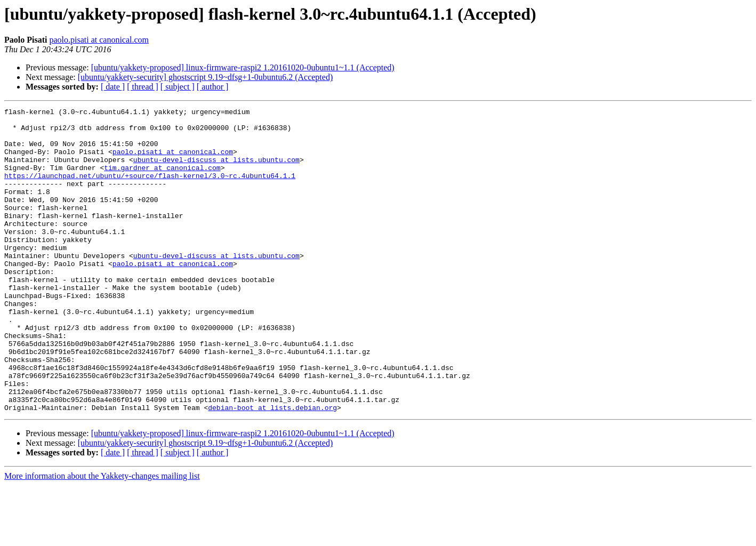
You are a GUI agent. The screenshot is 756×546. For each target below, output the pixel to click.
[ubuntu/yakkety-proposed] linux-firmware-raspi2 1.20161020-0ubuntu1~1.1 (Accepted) (243, 67)
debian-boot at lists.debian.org (272, 468)
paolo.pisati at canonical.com (99, 40)
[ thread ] (143, 87)
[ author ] (213, 87)
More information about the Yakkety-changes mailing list (102, 537)
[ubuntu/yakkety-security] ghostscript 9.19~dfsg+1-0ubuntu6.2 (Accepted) (205, 77)
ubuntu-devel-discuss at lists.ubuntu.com (216, 171)
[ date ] (113, 87)
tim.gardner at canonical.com (162, 180)
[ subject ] (178, 87)
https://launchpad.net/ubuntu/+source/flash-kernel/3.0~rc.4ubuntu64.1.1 (150, 190)
